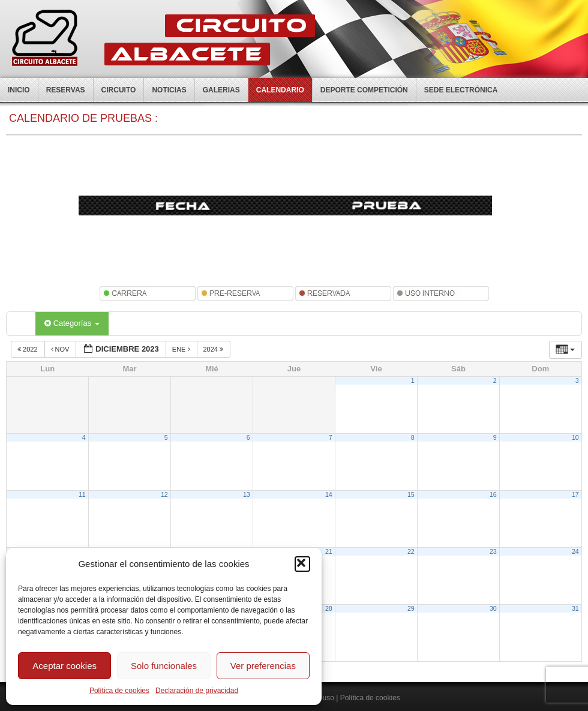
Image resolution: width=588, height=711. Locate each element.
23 (493, 551)
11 (82, 494)
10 (575, 437)
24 (575, 551)
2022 (28, 349)
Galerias (221, 90)
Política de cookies (119, 691)
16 (493, 494)
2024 (214, 349)
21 (329, 551)
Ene (182, 349)
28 (329, 608)
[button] (302, 564)
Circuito (119, 90)
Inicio (19, 90)
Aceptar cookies (64, 666)
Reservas (66, 90)
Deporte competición (364, 90)
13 (247, 494)
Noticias (169, 90)
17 (575, 494)
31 (575, 608)
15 (411, 494)
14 (329, 494)
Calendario (280, 90)
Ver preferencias (263, 666)
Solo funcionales (164, 666)
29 (411, 608)
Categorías (72, 323)
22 (411, 551)
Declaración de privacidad (197, 691)
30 (493, 608)
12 (164, 494)
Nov (61, 349)
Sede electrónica (461, 90)
